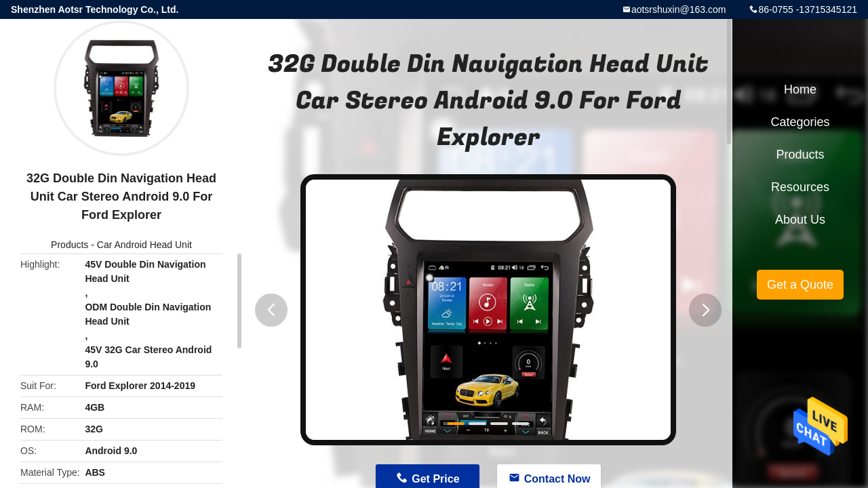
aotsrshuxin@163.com (679, 9)
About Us (800, 220)
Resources (800, 187)
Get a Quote (800, 285)
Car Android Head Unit (144, 245)
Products (70, 245)
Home (800, 89)
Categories (800, 122)
